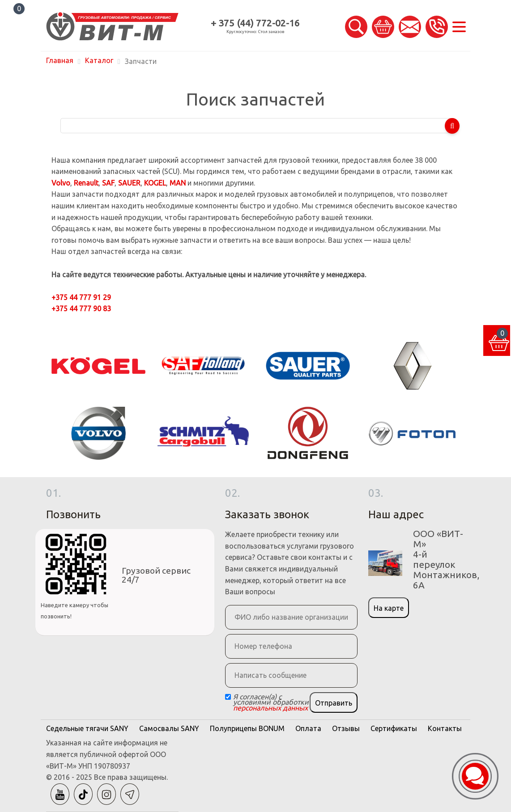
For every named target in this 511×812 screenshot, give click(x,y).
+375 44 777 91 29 (81, 297)
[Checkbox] (228, 697)
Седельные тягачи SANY (87, 728)
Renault (86, 183)
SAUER (129, 183)
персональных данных (270, 708)
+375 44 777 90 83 (81, 309)
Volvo (61, 183)
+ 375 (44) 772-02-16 (255, 23)
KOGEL (155, 183)
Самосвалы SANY (169, 728)
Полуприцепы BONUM (247, 728)
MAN (178, 183)
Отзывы (346, 728)
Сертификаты (394, 728)
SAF (108, 183)
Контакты (445, 728)
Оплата (308, 728)
